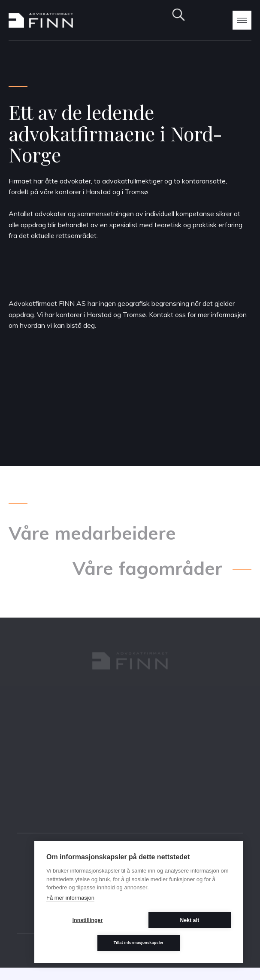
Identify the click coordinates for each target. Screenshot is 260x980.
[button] (242, 20)
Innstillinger (88, 920)
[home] (41, 20)
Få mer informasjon (70, 898)
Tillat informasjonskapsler (139, 943)
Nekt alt (190, 920)
